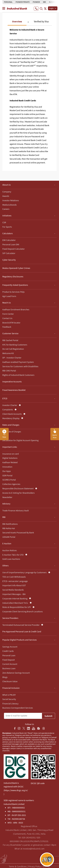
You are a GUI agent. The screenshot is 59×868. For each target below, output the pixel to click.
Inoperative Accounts (12, 382)
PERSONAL (8, 2)
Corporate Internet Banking (15, 599)
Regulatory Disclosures (13, 277)
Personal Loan (9, 656)
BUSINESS (53, 2)
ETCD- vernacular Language (15, 581)
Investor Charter (10, 405)
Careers (6, 209)
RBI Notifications (10, 524)
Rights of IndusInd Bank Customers (18, 375)
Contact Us (7, 318)
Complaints (8, 410)
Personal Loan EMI (11, 245)
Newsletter (7, 497)
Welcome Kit (8, 353)
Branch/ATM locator (11, 323)
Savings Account (10, 647)
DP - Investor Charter (12, 358)
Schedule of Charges (12, 432)
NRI (44, 2)
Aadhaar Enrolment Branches (16, 310)
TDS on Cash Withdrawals (14, 577)
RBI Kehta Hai (9, 528)
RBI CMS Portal (9, 371)
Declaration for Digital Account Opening (20, 440)
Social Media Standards (13, 590)
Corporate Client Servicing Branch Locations (22, 612)
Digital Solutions (10, 458)
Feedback (7, 327)
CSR (4, 223)
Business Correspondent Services (18, 708)
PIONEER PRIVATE (23, 2)
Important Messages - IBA (14, 594)
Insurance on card (11, 454)
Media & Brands (10, 205)
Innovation (7, 467)
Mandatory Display (11, 418)
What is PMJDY (9, 695)
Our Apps (7, 471)
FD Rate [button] (4, 434)
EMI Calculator (9, 240)
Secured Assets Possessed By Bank (18, 533)
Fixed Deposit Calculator (14, 249)
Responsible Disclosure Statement (18, 489)
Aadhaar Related (10, 463)
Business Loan (9, 669)
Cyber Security (9, 260)
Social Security (9, 699)
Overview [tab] (17, 22)
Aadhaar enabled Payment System (18, 362)
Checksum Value (10, 682)
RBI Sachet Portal (10, 340)
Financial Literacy (10, 704)
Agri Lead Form (9, 296)
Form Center (8, 314)
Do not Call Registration (13, 349)
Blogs (5, 677)
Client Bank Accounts (12, 414)
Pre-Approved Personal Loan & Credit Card (22, 632)
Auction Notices (10, 551)
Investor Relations (11, 201)
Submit (48, 716)
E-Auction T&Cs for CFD (13, 555)
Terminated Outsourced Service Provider (21, 625)
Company (7, 192)
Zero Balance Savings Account (16, 673)
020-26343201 (29, 838)
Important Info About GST (14, 586)
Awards (6, 196)
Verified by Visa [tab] (41, 22)
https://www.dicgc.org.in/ (16, 790)
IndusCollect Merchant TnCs (15, 603)
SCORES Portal (9, 480)
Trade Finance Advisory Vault (16, 511)
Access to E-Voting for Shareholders (18, 493)
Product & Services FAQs (13, 292)
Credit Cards (8, 651)
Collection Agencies (11, 484)
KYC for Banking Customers (15, 345)
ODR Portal (7, 476)
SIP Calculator (9, 253)
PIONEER (36, 2)
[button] (55, 434)
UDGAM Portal (9, 537)
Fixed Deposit (9, 660)
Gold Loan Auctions (11, 559)
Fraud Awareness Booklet (14, 390)
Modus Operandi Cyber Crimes (16, 268)
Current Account (10, 664)
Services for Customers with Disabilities (20, 367)
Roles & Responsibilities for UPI (17, 607)
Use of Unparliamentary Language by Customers (24, 573)
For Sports (7, 227)
